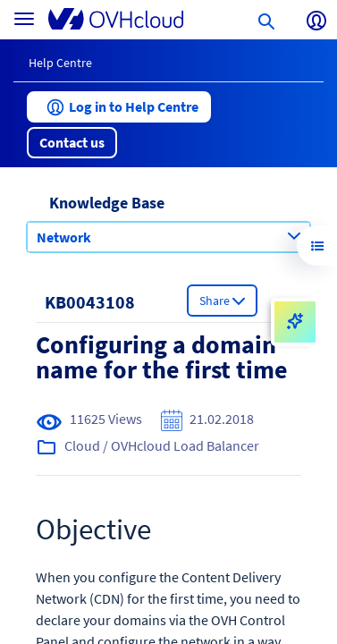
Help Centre (60, 63)
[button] (119, 107)
